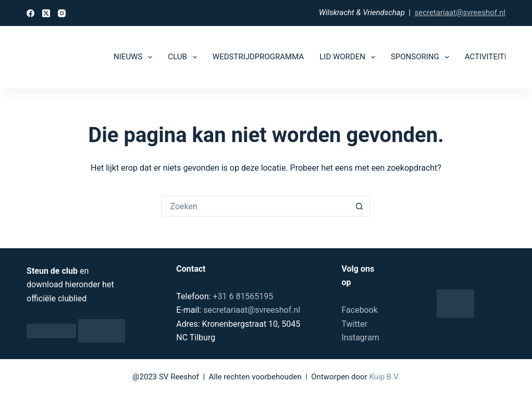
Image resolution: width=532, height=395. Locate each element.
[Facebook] (30, 13)
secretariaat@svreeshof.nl (460, 12)
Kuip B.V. (384, 377)
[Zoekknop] (360, 206)
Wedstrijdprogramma (258, 57)
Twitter (354, 324)
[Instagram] (62, 13)
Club (184, 57)
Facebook (359, 310)
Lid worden (349, 57)
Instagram (360, 337)
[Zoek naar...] (255, 206)
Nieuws (135, 57)
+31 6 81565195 (243, 296)
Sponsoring (422, 57)
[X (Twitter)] (46, 13)
